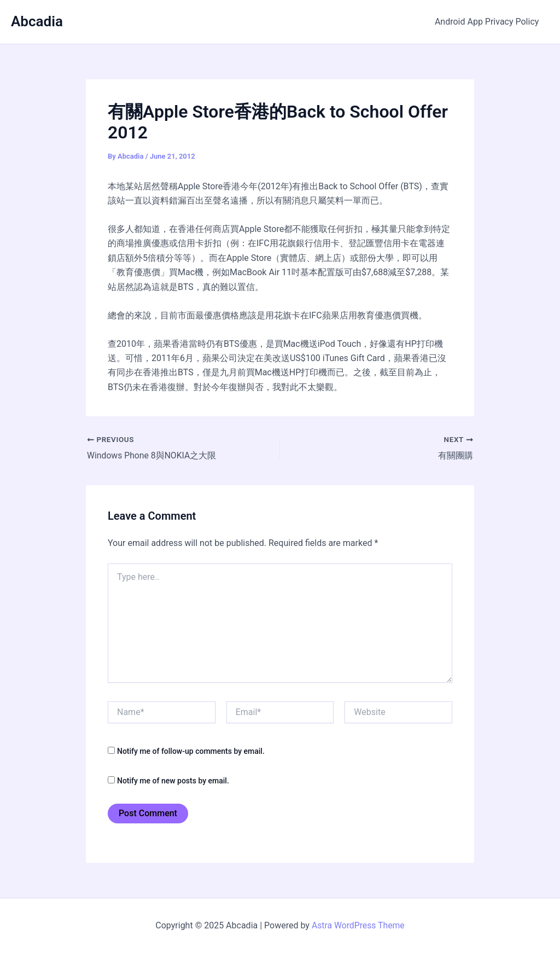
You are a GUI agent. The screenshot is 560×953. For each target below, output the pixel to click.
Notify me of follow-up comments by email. (191, 751)
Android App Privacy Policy (488, 22)
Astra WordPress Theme (358, 925)
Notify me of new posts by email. (173, 781)
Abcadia (37, 21)
